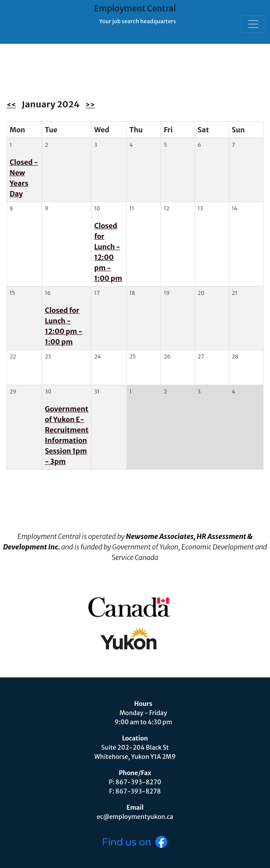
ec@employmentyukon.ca (135, 817)
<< (11, 105)
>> (90, 105)
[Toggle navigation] (253, 24)
